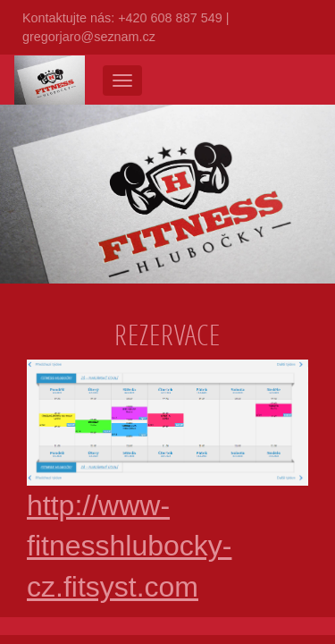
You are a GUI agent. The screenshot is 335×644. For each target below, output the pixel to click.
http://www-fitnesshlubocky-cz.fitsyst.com (167, 504)
